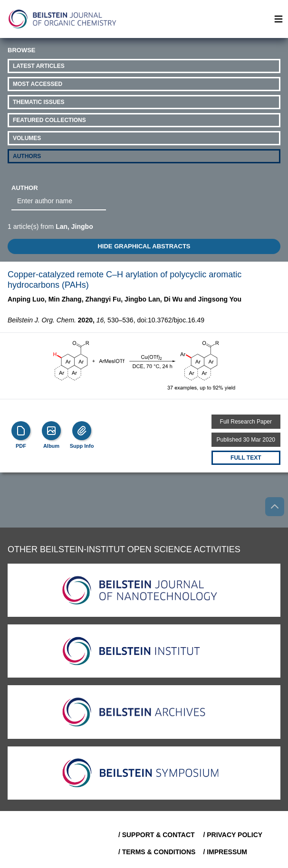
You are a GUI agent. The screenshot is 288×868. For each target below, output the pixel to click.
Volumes (27, 138)
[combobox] (59, 201)
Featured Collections (49, 120)
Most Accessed (38, 84)
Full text (246, 458)
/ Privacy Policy (233, 835)
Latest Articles (39, 66)
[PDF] (21, 431)
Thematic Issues (38, 102)
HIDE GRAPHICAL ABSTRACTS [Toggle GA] (144, 246)
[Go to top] (275, 507)
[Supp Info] (82, 431)
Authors (27, 156)
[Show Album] (51, 431)
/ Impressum (225, 852)
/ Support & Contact (157, 835)
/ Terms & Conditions (157, 852)
